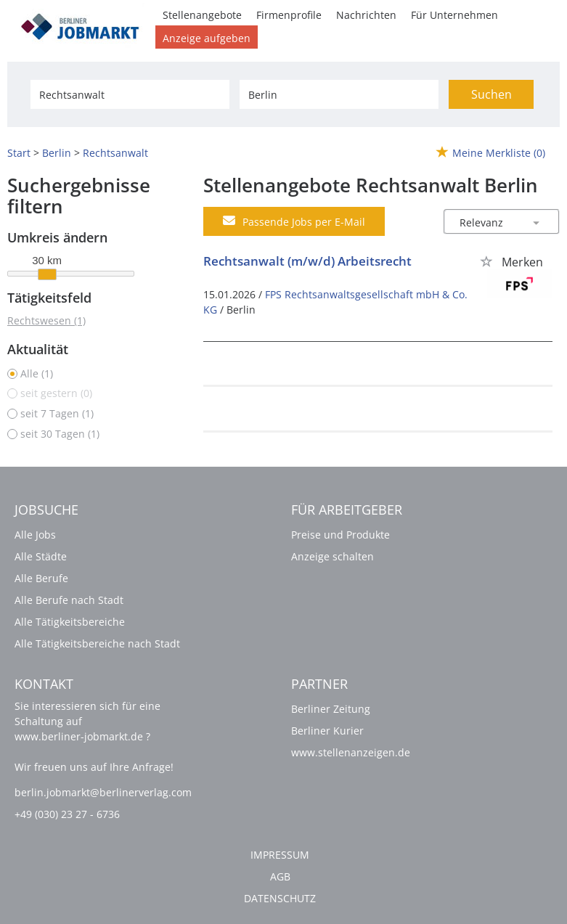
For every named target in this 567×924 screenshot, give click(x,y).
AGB (280, 876)
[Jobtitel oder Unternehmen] (130, 94)
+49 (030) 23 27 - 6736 (67, 814)
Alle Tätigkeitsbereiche (70, 622)
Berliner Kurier (327, 731)
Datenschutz (280, 898)
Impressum (280, 855)
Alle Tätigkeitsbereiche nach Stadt (97, 643)
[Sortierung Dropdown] (537, 222)
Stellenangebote (202, 15)
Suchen (491, 94)
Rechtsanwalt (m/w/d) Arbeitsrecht (307, 261)
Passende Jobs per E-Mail (294, 221)
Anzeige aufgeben (207, 38)
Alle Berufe (41, 578)
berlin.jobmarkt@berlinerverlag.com (103, 792)
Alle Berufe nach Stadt (69, 600)
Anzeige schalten (333, 556)
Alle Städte (41, 556)
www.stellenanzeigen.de (351, 752)
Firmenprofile (289, 15)
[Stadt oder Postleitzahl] (339, 94)
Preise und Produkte (340, 535)
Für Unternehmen (454, 15)
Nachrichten (366, 15)
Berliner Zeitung (331, 709)
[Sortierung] (487, 222)
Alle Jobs (35, 535)
